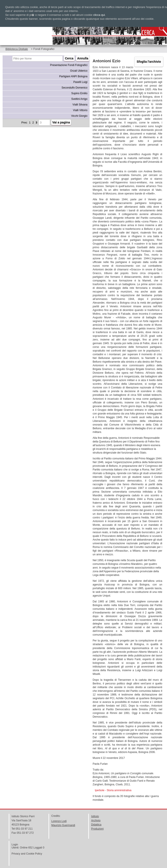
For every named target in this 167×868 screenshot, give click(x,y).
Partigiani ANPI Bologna (73, 76)
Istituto (95, 816)
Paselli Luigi (80, 82)
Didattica (96, 825)
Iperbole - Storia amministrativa (113, 790)
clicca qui (99, 15)
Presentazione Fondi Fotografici (69, 65)
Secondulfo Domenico (74, 88)
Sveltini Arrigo (79, 99)
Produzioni (97, 829)
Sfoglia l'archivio (149, 62)
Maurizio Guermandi (63, 825)
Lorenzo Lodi (59, 821)
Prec (24, 122)
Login (15, 845)
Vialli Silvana (80, 105)
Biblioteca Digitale (17, 49)
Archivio (96, 820)
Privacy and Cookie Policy (27, 854)
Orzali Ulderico (79, 71)
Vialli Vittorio (80, 110)
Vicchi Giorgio (79, 116)
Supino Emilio (79, 93)
